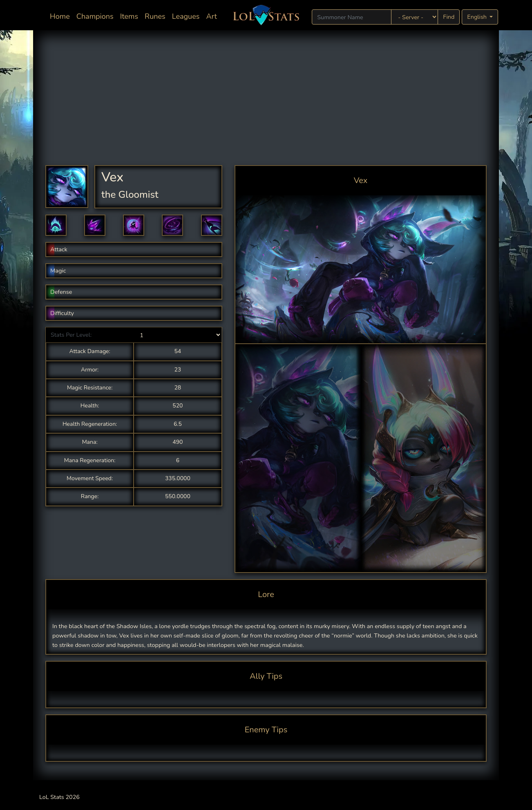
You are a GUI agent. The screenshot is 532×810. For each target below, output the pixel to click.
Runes (155, 16)
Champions (95, 16)
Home (61, 16)
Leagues (186, 16)
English (477, 17)
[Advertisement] (266, 104)
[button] (56, 225)
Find (449, 17)
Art (211, 16)
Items (129, 16)
